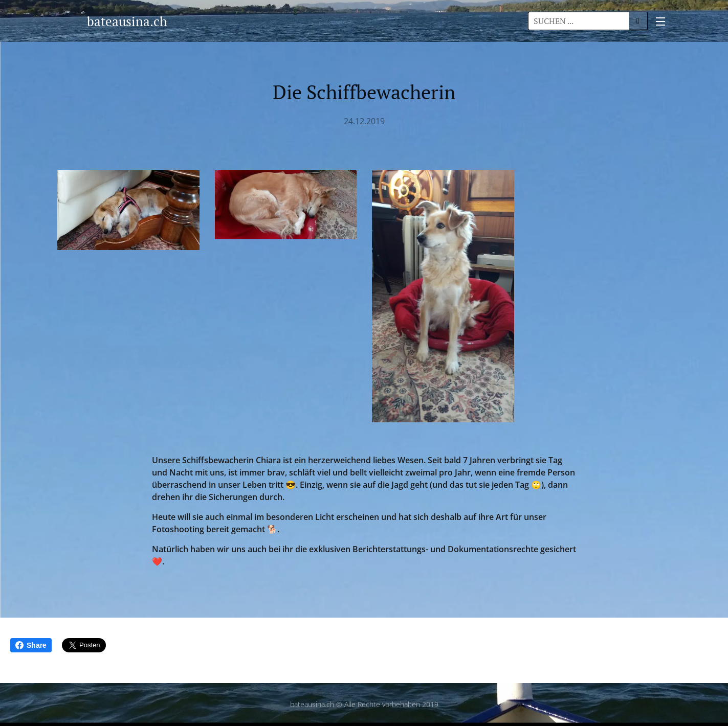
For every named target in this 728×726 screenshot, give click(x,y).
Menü (660, 21)
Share (31, 645)
